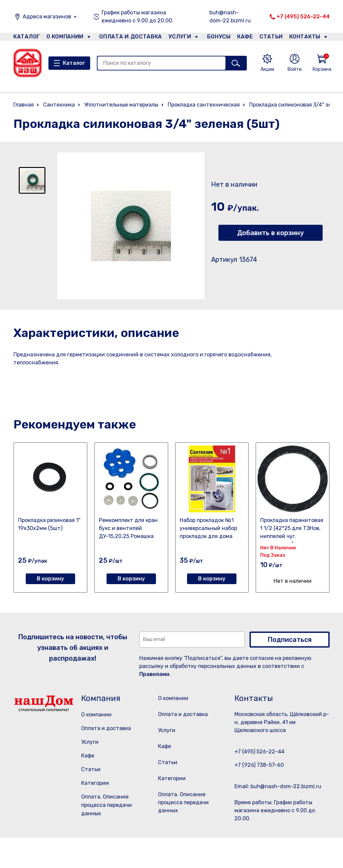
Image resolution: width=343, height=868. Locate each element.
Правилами (154, 674)
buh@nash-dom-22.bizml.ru (230, 17)
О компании (65, 38)
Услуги (177, 38)
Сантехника (59, 105)
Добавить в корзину (270, 233)
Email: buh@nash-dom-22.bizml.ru (278, 786)
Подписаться (290, 640)
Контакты (308, 38)
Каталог (26, 38)
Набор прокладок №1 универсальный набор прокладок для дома (208, 528)
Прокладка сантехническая (204, 105)
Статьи (273, 38)
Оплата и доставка (128, 38)
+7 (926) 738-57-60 (259, 765)
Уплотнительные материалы (121, 105)
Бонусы (216, 38)
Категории (95, 783)
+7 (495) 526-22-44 (303, 17)
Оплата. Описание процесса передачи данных (107, 805)
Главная (24, 105)
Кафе (244, 38)
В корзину (50, 579)
